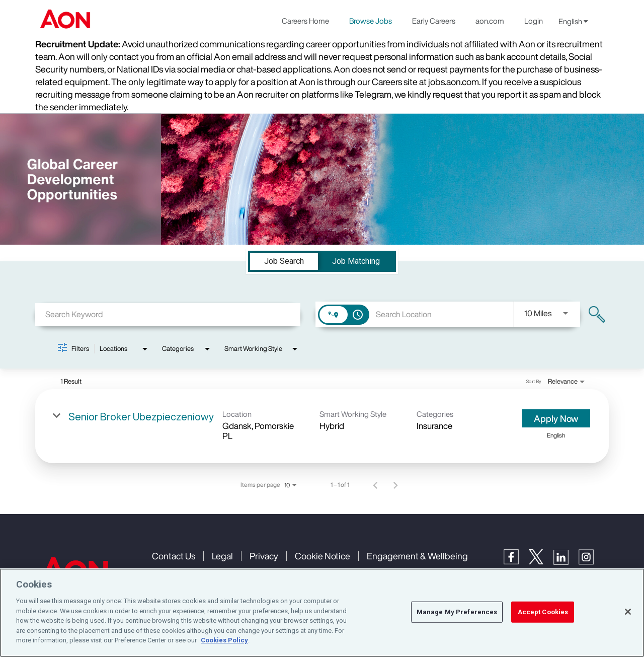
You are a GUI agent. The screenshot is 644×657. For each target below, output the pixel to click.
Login (534, 21)
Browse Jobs (371, 21)
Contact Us (174, 556)
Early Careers (434, 21)
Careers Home (305, 21)
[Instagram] (591, 562)
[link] (322, 426)
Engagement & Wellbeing (417, 556)
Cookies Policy (224, 640)
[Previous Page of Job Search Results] (375, 485)
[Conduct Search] (597, 314)
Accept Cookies (543, 612)
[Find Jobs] (597, 314)
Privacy (264, 556)
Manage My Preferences (457, 612)
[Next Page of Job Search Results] (395, 485)
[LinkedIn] (566, 562)
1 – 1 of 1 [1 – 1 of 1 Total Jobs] (340, 485)
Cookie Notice (323, 556)
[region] (322, 613)
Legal (222, 556)
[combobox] (168, 314)
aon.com (490, 21)
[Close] (628, 612)
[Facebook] (516, 562)
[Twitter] (541, 562)
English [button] (573, 21)
